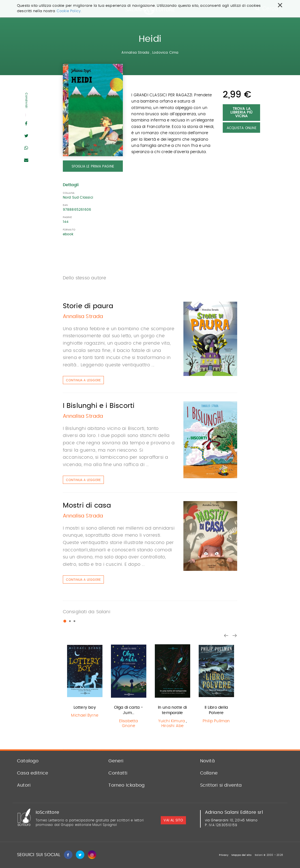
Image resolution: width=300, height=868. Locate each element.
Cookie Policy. (69, 11)
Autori (24, 785)
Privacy (224, 855)
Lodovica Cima (165, 53)
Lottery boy (85, 708)
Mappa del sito (242, 855)
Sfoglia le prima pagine (93, 166)
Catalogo (28, 761)
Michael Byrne (85, 715)
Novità (207, 761)
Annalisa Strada (135, 53)
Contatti (118, 773)
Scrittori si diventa (221, 785)
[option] (85, 681)
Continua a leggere (83, 380)
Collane (209, 773)
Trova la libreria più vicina (241, 113)
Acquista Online (242, 128)
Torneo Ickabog (127, 785)
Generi (116, 761)
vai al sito (173, 820)
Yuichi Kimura (172, 721)
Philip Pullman (216, 721)
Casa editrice (33, 773)
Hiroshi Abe (172, 726)
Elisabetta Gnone (129, 724)
